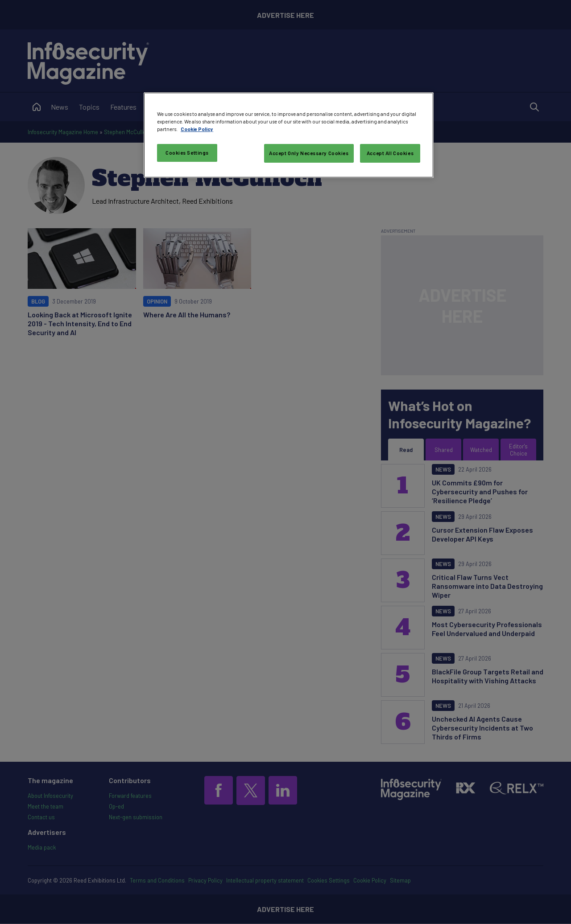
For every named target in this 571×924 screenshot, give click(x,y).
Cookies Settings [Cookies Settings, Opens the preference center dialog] (187, 153)
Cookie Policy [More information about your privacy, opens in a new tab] (197, 129)
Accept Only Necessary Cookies (309, 153)
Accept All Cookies (390, 153)
